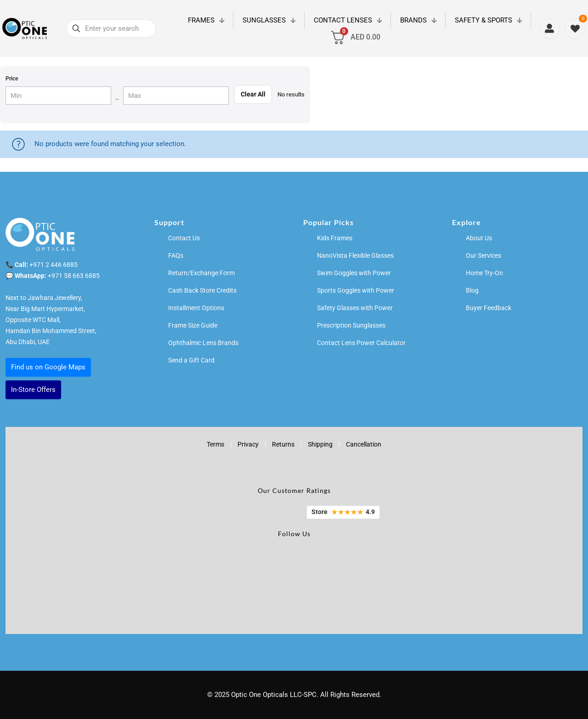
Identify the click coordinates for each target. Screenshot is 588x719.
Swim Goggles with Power (354, 273)
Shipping (320, 444)
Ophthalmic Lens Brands (203, 343)
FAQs (176, 255)
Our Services (483, 255)
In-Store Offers (33, 390)
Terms (215, 444)
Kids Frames (335, 238)
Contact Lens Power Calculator (361, 343)
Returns (283, 444)
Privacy (248, 444)
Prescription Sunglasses (351, 325)
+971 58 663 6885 (74, 276)
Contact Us (184, 238)
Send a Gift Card (191, 360)
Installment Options (196, 308)
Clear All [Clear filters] (254, 94)
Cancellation (364, 444)
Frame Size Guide (193, 325)
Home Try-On (484, 273)
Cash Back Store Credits (202, 290)
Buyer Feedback (489, 308)
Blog (472, 290)
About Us (479, 238)
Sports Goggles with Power (356, 290)
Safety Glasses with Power (355, 308)
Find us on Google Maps (48, 367)
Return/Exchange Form (201, 273)
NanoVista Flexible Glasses (355, 255)
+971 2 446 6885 (54, 265)
